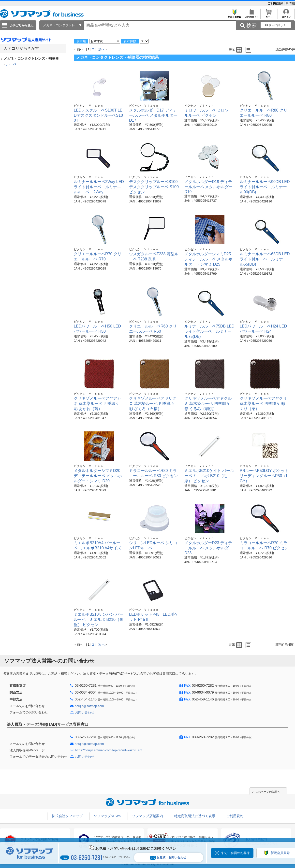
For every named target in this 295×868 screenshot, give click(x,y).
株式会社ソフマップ (67, 816)
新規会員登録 (234, 16)
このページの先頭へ (268, 792)
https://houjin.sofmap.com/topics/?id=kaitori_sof (109, 750)
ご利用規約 (276, 3)
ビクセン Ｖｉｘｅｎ (88, 106)
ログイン (286, 16)
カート (269, 16)
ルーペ (11, 64)
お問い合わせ (85, 712)
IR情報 (290, 3)
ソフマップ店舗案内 (147, 816)
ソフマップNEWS (107, 816)
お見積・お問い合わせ (168, 858)
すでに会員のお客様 (235, 853)
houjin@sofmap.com (89, 706)
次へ (102, 49)
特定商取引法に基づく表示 (195, 816)
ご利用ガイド (252, 16)
